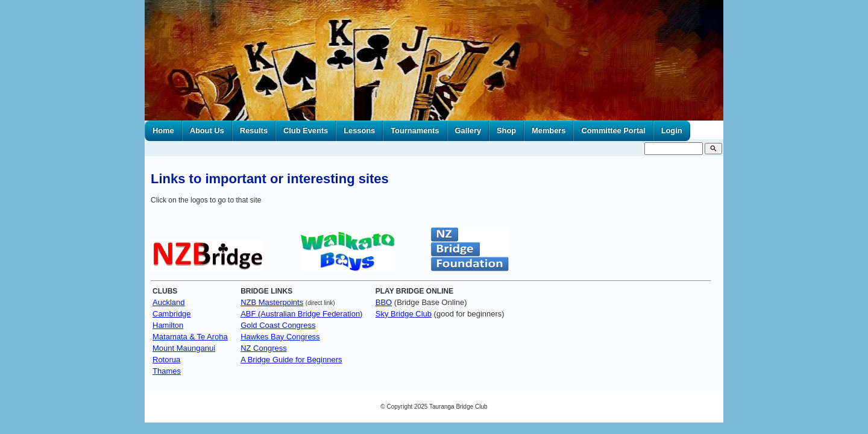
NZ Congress (264, 348)
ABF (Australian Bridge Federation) (301, 314)
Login (672, 131)
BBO (384, 302)
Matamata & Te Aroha (190, 337)
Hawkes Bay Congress (280, 337)
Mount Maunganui (184, 348)
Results (254, 131)
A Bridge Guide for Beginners (291, 360)
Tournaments (415, 131)
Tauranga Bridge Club (458, 407)
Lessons (359, 131)
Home (163, 131)
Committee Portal (613, 131)
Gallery (468, 131)
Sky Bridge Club (404, 314)
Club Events (306, 131)
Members (549, 131)
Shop (506, 131)
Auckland (168, 302)
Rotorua (166, 360)
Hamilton (168, 325)
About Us (207, 131)
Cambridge (172, 314)
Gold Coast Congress (278, 325)
